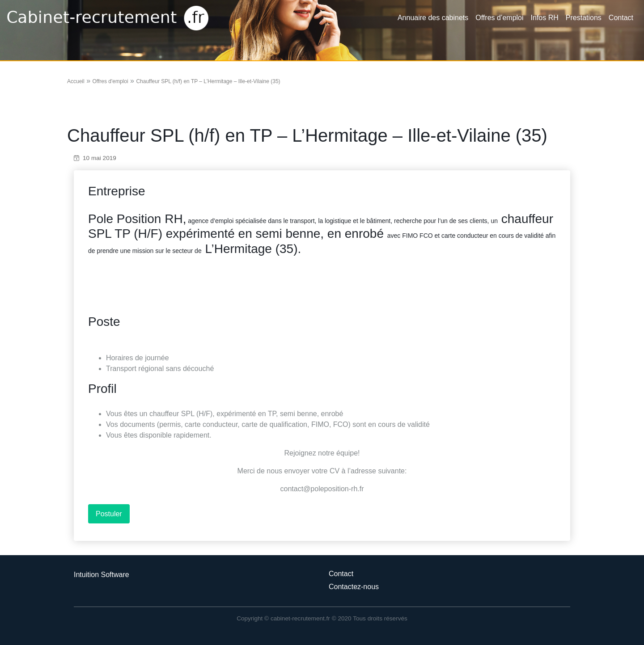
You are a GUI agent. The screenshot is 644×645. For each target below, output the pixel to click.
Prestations (584, 18)
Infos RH (545, 18)
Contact (621, 18)
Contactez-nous (354, 587)
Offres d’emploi (499, 18)
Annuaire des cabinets (433, 18)
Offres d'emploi (110, 81)
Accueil (76, 81)
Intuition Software (102, 575)
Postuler (109, 514)
